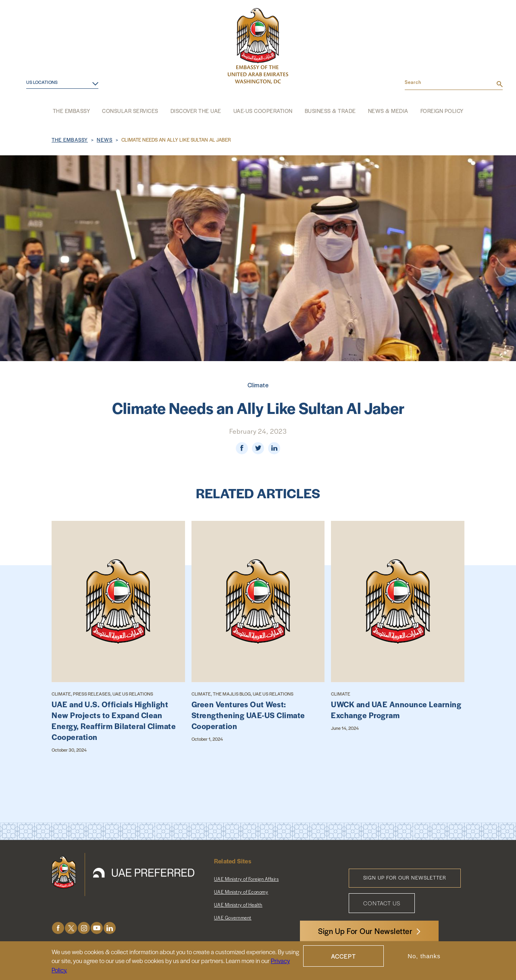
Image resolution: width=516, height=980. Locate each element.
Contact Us (382, 903)
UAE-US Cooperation (263, 111)
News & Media (388, 111)
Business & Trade (330, 111)
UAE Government (233, 917)
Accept (343, 956)
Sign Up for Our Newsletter (405, 878)
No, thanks (424, 956)
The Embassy (72, 111)
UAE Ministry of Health (238, 905)
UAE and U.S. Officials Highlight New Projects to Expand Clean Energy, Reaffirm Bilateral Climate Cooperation (114, 721)
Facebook (58, 928)
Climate (258, 385)
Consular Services (130, 111)
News (105, 140)
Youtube (97, 928)
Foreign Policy (442, 111)
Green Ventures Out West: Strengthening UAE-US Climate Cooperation (248, 715)
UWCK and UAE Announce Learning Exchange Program (396, 710)
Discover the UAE (196, 111)
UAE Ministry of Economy (241, 892)
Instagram (84, 928)
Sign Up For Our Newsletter (365, 931)
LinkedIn (110, 928)
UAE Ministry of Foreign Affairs (247, 879)
